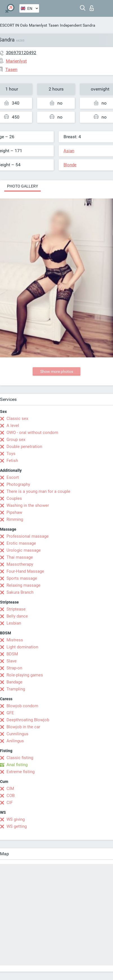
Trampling (16, 689)
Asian (69, 151)
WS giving (16, 819)
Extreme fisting (21, 772)
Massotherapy (20, 564)
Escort (13, 477)
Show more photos (57, 371)
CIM (10, 789)
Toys (11, 454)
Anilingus (15, 741)
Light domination (22, 647)
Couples (14, 498)
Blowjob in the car (23, 727)
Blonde (70, 165)
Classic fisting (20, 758)
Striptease (16, 609)
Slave (12, 661)
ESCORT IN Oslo (14, 25)
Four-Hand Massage (25, 571)
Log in (92, 8)
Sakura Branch (20, 592)
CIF (10, 803)
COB (11, 796)
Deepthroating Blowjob (28, 720)
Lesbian (14, 623)
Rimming (15, 519)
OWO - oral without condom (32, 433)
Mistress (15, 640)
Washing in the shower (28, 505)
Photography (18, 484)
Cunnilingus (17, 734)
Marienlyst (38, 25)
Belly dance (17, 616)
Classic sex (17, 419)
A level (13, 426)
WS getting (17, 826)
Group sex (16, 440)
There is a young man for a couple (38, 491)
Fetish (12, 461)
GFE (10, 713)
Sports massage (22, 578)
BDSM (12, 654)
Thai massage (20, 557)
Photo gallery (22, 186)
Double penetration (24, 447)
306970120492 (21, 53)
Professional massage (28, 536)
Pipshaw (14, 512)
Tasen (54, 25)
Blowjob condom (22, 706)
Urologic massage (24, 550)
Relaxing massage (23, 585)
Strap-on (14, 668)
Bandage (14, 682)
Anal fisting (17, 765)
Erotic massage (21, 543)
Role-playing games (25, 675)
